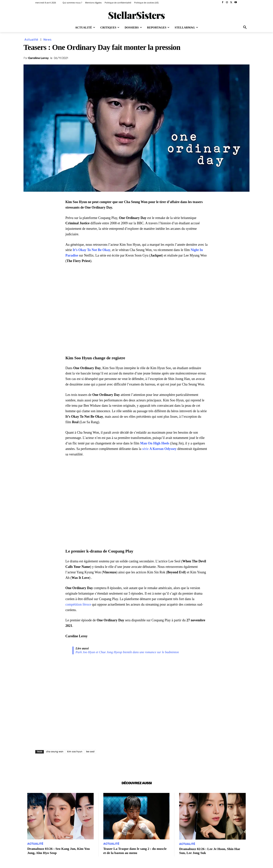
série (159, 449)
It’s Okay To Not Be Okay (91, 250)
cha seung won (55, 751)
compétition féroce (78, 604)
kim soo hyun (75, 751)
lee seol (90, 751)
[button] (245, 27)
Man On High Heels (155, 443)
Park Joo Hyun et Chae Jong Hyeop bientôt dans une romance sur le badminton (127, 652)
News (47, 40)
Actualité (31, 40)
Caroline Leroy (38, 58)
